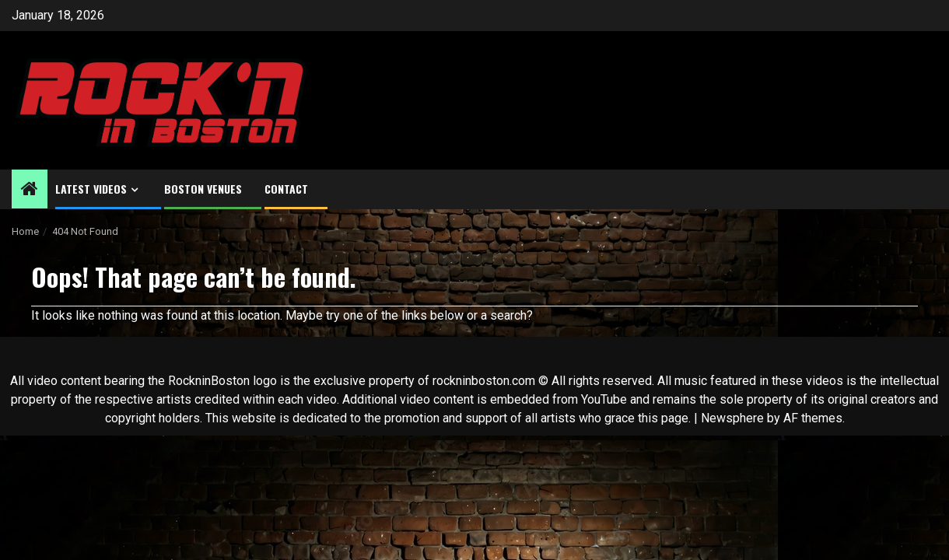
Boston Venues (203, 189)
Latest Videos (91, 189)
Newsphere (732, 418)
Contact (286, 189)
